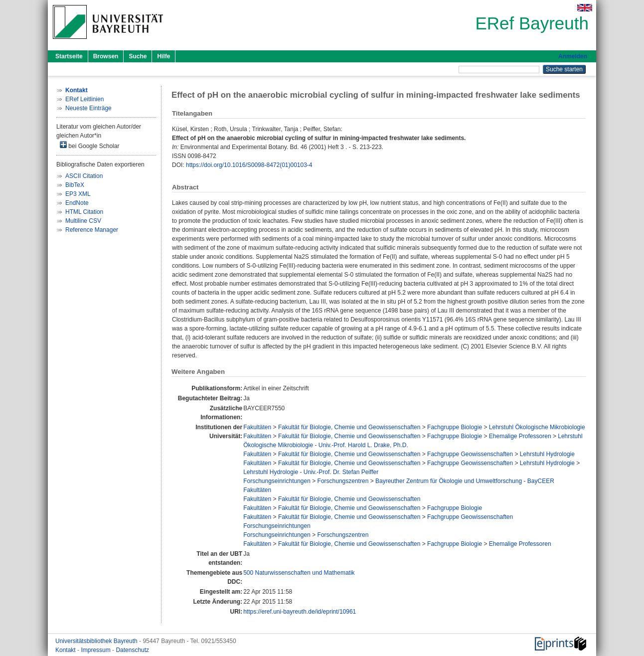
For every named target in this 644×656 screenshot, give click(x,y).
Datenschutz (132, 650)
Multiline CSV (83, 221)
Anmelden (573, 56)
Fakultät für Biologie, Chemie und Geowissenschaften (349, 427)
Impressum (96, 650)
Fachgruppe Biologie (455, 427)
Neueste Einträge (88, 108)
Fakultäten (257, 427)
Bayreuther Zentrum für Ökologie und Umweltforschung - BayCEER (465, 481)
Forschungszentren (343, 481)
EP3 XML (78, 194)
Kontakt (66, 650)
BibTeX (75, 185)
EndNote (77, 203)
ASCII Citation (84, 176)
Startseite (69, 56)
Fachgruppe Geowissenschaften (470, 454)
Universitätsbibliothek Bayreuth (97, 641)
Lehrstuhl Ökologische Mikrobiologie (537, 427)
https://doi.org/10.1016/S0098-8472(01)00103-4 (249, 165)
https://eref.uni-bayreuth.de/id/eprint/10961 (300, 612)
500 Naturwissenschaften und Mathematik (299, 573)
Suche (138, 56)
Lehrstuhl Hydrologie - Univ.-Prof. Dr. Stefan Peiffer (311, 472)
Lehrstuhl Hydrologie (547, 454)
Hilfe (163, 56)
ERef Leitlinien (84, 99)
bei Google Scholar (89, 145)
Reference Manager (92, 230)
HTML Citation (84, 212)
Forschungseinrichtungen (277, 481)
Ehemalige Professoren (520, 436)
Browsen (106, 56)
